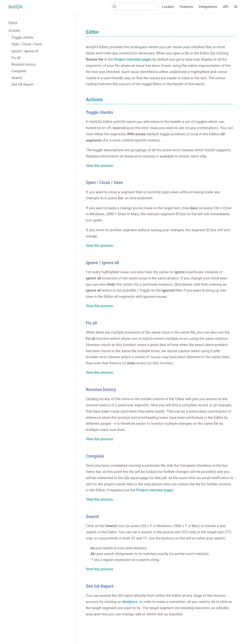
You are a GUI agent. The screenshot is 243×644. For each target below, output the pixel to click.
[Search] (134, 7)
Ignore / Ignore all (25, 51)
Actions (14, 31)
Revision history (23, 65)
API (226, 7)
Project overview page (132, 59)
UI (236, 7)
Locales (168, 7)
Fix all (16, 58)
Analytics (130, 602)
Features (186, 7)
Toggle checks (22, 38)
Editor (13, 23)
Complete (19, 71)
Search (17, 78)
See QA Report (23, 85)
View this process (99, 166)
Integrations (208, 7)
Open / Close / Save (27, 44)
